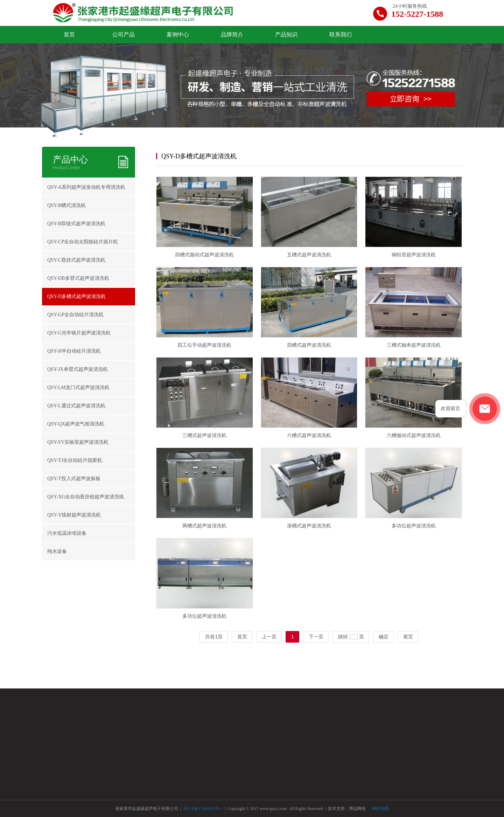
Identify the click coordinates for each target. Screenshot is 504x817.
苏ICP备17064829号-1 (203, 809)
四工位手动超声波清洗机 (204, 345)
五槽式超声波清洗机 (309, 255)
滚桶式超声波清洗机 (309, 526)
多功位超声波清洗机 (414, 526)
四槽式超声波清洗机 (309, 345)
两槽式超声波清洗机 (204, 526)
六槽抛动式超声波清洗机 (414, 435)
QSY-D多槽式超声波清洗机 (199, 156)
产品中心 (70, 160)
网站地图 (380, 809)
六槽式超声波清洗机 (309, 435)
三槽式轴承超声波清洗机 (414, 345)
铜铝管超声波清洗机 (414, 255)
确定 (384, 637)
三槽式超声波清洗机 (204, 435)
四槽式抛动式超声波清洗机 (204, 255)
